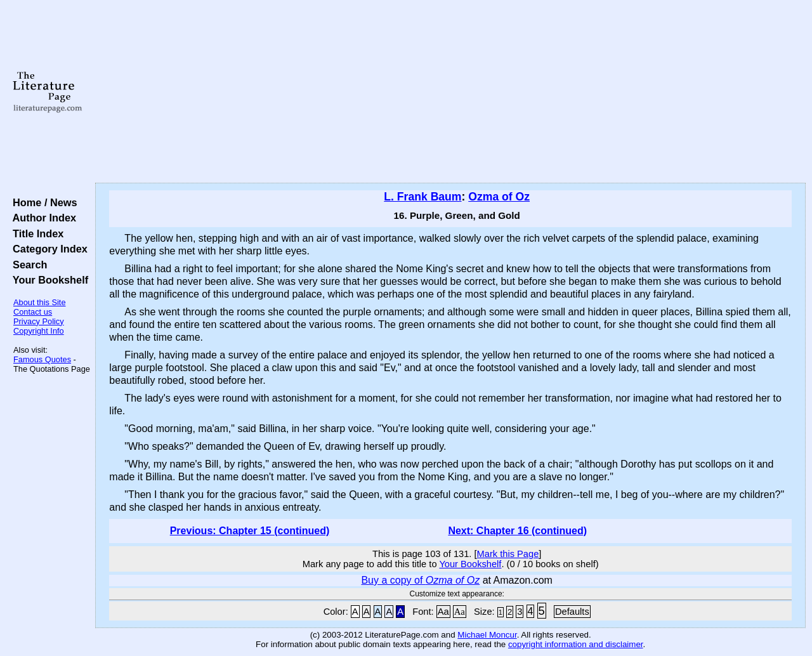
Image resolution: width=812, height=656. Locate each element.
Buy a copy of (420, 580)
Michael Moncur (487, 635)
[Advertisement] (451, 92)
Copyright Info (39, 331)
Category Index (47, 249)
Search (27, 265)
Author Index (42, 218)
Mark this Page (508, 554)
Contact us (33, 312)
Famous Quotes (42, 359)
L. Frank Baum (422, 197)
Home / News (42, 202)
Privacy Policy (39, 321)
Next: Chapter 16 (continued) (517, 531)
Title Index (35, 233)
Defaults (572, 612)
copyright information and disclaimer (576, 644)
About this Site (40, 302)
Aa (443, 612)
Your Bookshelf (48, 280)
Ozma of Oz (499, 197)
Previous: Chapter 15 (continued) (250, 531)
